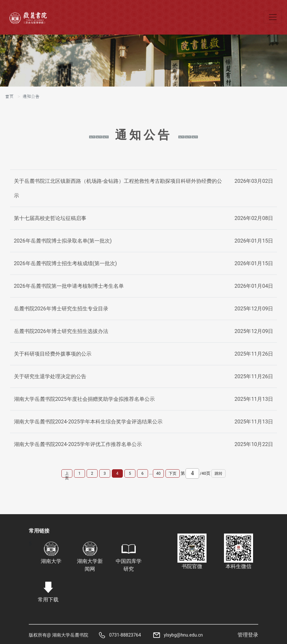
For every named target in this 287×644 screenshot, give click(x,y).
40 (158, 473)
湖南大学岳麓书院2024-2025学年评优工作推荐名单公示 (78, 444)
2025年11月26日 (254, 354)
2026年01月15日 (254, 241)
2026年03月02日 (254, 181)
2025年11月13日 (254, 399)
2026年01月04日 (254, 286)
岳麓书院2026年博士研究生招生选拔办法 (61, 331)
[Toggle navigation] (273, 17)
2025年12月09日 (254, 309)
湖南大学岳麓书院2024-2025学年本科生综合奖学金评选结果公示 (88, 422)
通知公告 (31, 97)
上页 (67, 474)
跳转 (218, 473)
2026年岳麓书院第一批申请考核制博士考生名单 (69, 286)
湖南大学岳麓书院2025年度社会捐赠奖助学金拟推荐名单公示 (84, 399)
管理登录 (248, 635)
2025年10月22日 (254, 444)
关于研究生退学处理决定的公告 (50, 376)
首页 (9, 97)
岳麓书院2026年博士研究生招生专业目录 (61, 309)
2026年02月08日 (254, 218)
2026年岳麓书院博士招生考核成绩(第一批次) (65, 263)
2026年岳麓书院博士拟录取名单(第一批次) (63, 241)
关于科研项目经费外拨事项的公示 (53, 354)
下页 (173, 473)
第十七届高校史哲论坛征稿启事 (50, 218)
